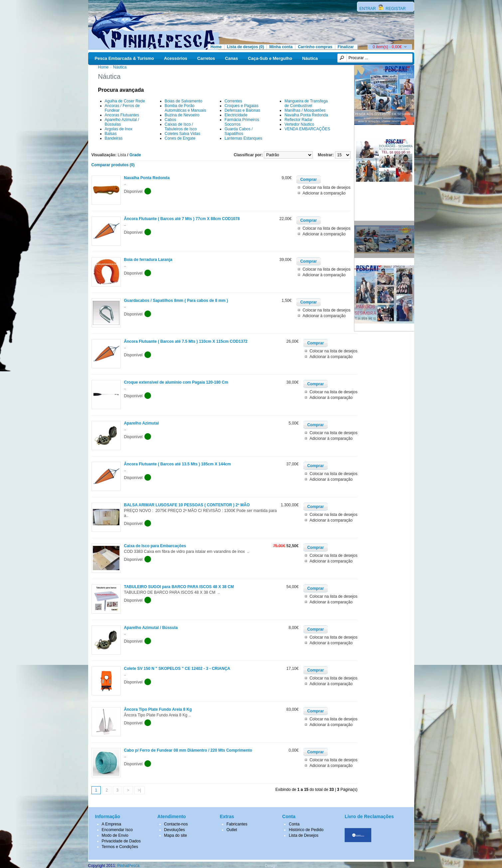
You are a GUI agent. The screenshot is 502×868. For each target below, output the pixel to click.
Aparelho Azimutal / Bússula (151, 628)
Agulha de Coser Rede (125, 101)
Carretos (206, 58)
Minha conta (281, 47)
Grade (135, 155)
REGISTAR (395, 9)
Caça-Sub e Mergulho (270, 58)
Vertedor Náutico (299, 124)
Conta (294, 824)
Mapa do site (175, 835)
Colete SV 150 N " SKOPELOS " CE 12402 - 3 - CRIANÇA (177, 669)
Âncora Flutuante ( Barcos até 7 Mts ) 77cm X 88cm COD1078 (182, 219)
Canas (231, 58)
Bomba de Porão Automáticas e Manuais (185, 108)
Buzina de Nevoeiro (182, 115)
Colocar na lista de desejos (326, 187)
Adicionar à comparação (324, 193)
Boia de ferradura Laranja (148, 260)
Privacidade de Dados (121, 841)
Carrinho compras (315, 47)
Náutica (310, 58)
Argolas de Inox (119, 129)
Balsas (111, 134)
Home (216, 47)
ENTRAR (368, 9)
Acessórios (176, 58)
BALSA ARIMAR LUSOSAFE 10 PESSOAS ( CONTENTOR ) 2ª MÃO (187, 505)
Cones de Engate (180, 138)
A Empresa (112, 824)
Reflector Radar (298, 120)
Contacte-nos (176, 824)
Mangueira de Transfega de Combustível (306, 103)
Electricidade (236, 115)
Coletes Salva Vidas (182, 134)
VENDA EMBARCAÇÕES (307, 129)
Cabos (170, 120)
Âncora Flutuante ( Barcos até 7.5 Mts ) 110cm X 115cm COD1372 (186, 341)
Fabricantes (237, 824)
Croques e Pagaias (242, 106)
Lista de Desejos (304, 835)
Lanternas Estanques (243, 138)
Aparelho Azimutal (142, 423)
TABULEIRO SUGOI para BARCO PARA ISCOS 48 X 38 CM (179, 587)
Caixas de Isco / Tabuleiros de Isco (181, 127)
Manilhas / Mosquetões (305, 110)
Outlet (232, 830)
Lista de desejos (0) (245, 47)
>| (139, 790)
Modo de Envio (115, 835)
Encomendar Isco (117, 830)
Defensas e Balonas (242, 110)
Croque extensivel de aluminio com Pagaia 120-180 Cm (176, 382)
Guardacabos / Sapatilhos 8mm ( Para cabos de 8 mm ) (176, 301)
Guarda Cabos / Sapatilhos (239, 131)
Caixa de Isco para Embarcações (155, 546)
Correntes (233, 101)
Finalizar (346, 47)
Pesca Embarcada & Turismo (124, 58)
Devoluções (174, 830)
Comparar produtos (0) (113, 165)
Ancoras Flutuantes (122, 115)
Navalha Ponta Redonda (306, 115)
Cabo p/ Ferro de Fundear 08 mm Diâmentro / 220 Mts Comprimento (188, 750)
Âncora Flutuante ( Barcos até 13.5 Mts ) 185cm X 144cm (177, 464)
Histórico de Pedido (306, 830)
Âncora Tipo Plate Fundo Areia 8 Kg (158, 709)
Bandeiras (114, 138)
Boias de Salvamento (183, 101)
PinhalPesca (129, 866)
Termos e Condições (120, 847)
